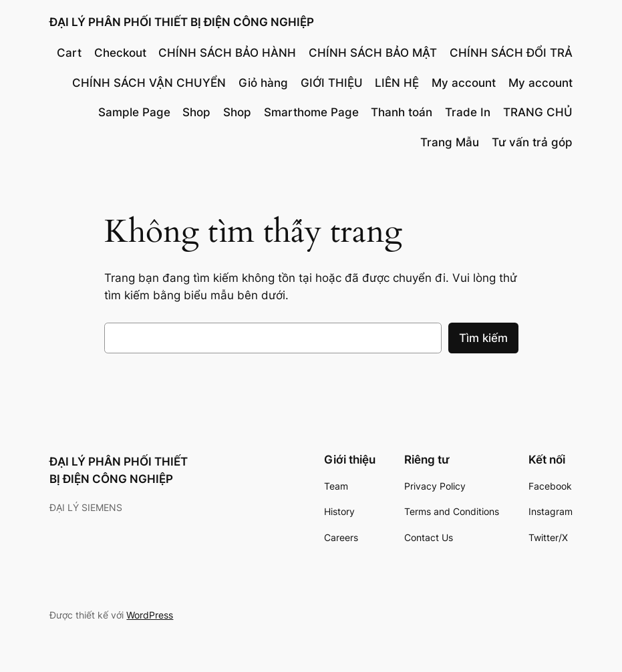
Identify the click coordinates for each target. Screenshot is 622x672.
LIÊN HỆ (397, 83)
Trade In (468, 112)
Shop (196, 112)
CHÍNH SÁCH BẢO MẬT (373, 53)
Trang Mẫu (450, 142)
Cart (69, 53)
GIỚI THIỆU (332, 83)
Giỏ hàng (263, 83)
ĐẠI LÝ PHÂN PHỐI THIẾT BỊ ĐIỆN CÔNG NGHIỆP (182, 22)
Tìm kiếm (483, 338)
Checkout (120, 53)
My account (464, 83)
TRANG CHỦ (538, 112)
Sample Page (134, 112)
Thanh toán (402, 112)
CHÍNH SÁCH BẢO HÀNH (227, 53)
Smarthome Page (311, 112)
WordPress (150, 615)
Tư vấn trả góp (532, 142)
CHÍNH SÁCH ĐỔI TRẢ (511, 53)
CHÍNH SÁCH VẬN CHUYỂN (149, 83)
